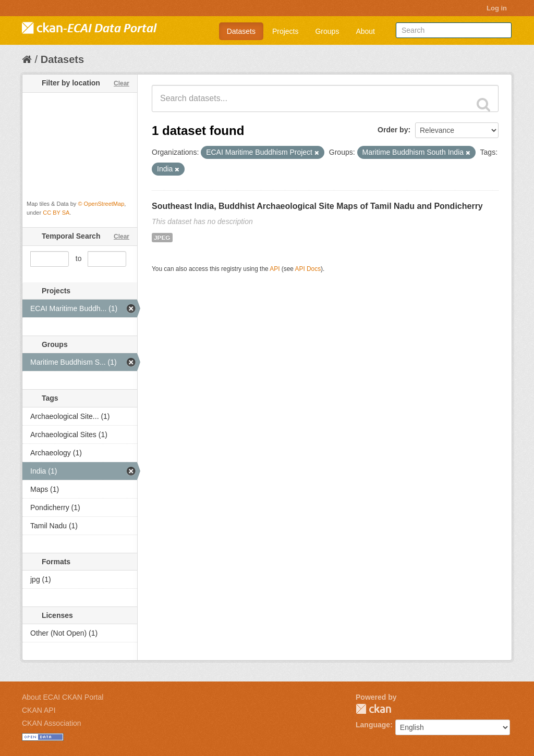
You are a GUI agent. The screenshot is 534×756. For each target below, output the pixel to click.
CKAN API (39, 710)
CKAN (373, 709)
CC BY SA (56, 213)
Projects (286, 31)
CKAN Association (52, 723)
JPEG (162, 238)
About (365, 31)
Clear (122, 83)
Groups (327, 31)
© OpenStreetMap (101, 204)
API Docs (308, 269)
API (275, 269)
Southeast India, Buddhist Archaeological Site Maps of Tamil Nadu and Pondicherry (317, 206)
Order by (393, 130)
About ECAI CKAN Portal (63, 697)
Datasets (241, 31)
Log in (497, 8)
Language (373, 725)
